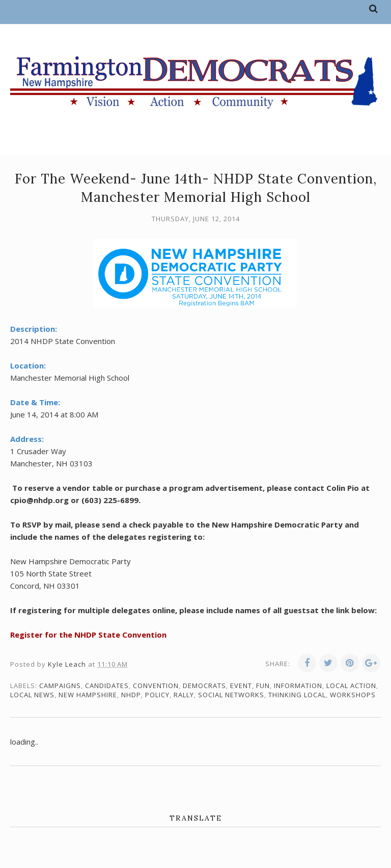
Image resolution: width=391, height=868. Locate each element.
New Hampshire (88, 695)
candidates (107, 686)
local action (351, 686)
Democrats (204, 686)
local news (32, 695)
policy (157, 695)
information (298, 686)
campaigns (60, 686)
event (241, 686)
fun (263, 686)
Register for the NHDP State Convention (88, 635)
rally (184, 695)
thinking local (297, 695)
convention (156, 686)
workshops (353, 695)
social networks (231, 695)
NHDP (131, 695)
